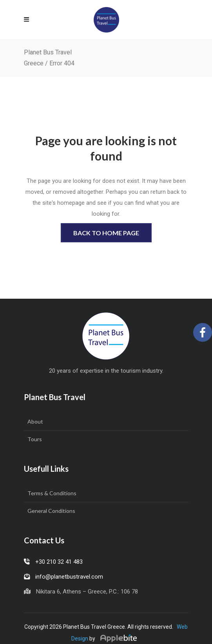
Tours (35, 439)
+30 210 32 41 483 (53, 562)
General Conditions (51, 511)
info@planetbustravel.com (63, 577)
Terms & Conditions (52, 493)
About (35, 421)
